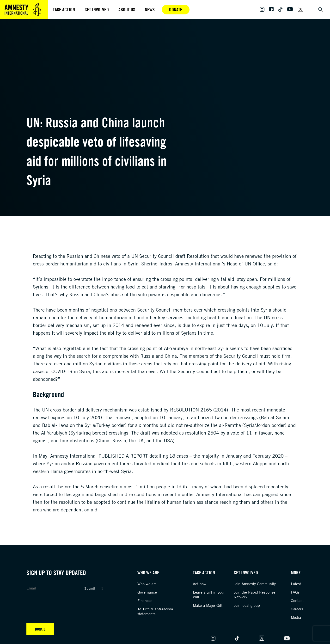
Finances (145, 601)
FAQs (295, 592)
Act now (200, 584)
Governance (147, 592)
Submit (90, 588)
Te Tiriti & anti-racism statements (155, 611)
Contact (297, 601)
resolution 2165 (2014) (199, 410)
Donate (176, 9)
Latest (296, 584)
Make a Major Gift (208, 605)
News (150, 9)
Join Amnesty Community (255, 584)
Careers (297, 609)
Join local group (247, 605)
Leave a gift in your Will (209, 595)
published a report (123, 456)
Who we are (147, 584)
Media (296, 617)
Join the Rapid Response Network (254, 595)
